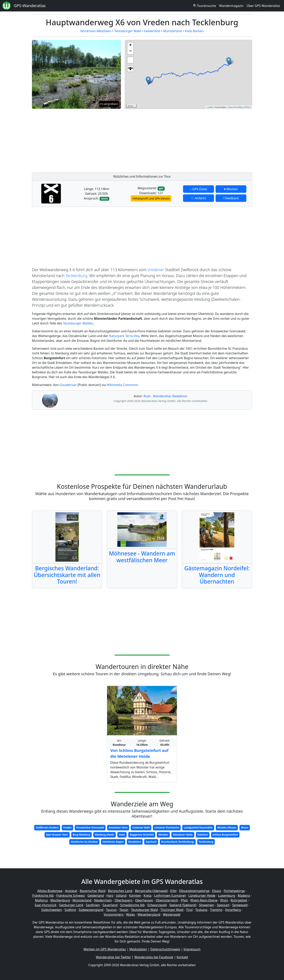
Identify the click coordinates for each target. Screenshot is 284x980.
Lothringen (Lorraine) (170, 896)
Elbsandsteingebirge (194, 891)
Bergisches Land (120, 891)
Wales (131, 914)
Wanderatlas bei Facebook (154, 957)
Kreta (148, 896)
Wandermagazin (231, 6)
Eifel (173, 891)
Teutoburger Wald (128, 31)
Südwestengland (91, 910)
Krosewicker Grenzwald (90, 828)
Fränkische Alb (43, 896)
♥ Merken (231, 189)
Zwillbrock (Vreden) (47, 828)
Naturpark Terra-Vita (124, 336)
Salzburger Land (71, 905)
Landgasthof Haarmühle (198, 828)
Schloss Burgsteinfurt (225, 835)
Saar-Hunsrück (45, 905)
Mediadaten (138, 949)
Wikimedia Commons (122, 385)
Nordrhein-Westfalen (96, 31)
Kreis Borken (194, 31)
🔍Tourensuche (204, 6)
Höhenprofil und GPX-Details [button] (151, 198)
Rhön (224, 900)
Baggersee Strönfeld (142, 835)
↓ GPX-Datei (199, 189)
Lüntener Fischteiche (167, 828)
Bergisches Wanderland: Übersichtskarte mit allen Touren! (67, 575)
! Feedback (231, 198)
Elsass (217, 891)
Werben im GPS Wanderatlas (105, 949)
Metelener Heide (183, 835)
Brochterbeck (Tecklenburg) (178, 842)
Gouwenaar (68, 385)
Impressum (192, 949)
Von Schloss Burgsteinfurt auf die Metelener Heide (139, 753)
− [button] (130, 51)
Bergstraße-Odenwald (151, 891)
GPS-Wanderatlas (30, 6)
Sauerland (110, 905)
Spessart (223, 905)
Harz (110, 896)
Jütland (121, 896)
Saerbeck (151, 842)
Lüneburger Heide (202, 896)
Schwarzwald (157, 905)
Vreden (68, 828)
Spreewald (240, 905)
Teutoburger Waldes (78, 323)
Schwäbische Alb (132, 905)
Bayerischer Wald (92, 891)
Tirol (189, 910)
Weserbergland (149, 914)
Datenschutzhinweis (165, 949)
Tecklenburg (76, 276)
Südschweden (51, 910)
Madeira (244, 896)
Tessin (124, 910)
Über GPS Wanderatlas (263, 6)
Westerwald (172, 914)
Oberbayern (123, 900)
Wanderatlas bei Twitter (113, 957)
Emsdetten (135, 842)
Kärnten (135, 896)
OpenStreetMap (235, 107)
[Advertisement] (188, 140)
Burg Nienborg (81, 835)
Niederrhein (103, 900)
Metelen (163, 835)
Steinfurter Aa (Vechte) (84, 842)
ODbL (247, 107)
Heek (122, 835)
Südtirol (70, 910)
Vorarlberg (233, 910)
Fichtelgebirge (234, 891)
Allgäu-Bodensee (50, 891)
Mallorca (41, 900)
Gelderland (152, 31)
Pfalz (184, 900)
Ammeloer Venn (118, 828)
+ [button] (130, 45)
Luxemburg (227, 896)
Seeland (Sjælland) (183, 905)
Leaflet (210, 107)
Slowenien (207, 905)
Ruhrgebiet (239, 900)
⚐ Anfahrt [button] (199, 198)
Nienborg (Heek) (105, 835)
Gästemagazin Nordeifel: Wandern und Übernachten (217, 575)
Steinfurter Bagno (113, 842)
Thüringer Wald (172, 910)
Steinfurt (203, 835)
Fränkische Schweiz (71, 896)
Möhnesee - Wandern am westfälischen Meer (142, 557)
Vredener (156, 270)
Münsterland (172, 31)
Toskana (201, 910)
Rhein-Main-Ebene (204, 900)
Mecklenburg (60, 900)
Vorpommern (114, 914)
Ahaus (245, 828)
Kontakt (182, 957)
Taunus (111, 910)
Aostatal (71, 891)
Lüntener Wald (141, 828)
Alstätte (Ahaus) (227, 828)
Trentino (216, 910)
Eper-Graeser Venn (57, 835)
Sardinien (93, 905)
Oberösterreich (167, 900)
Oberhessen (144, 900)
